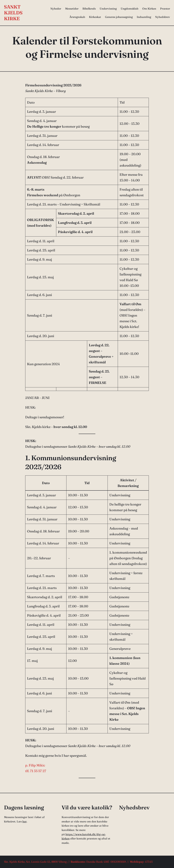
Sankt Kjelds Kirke (13, 13)
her (24, 821)
